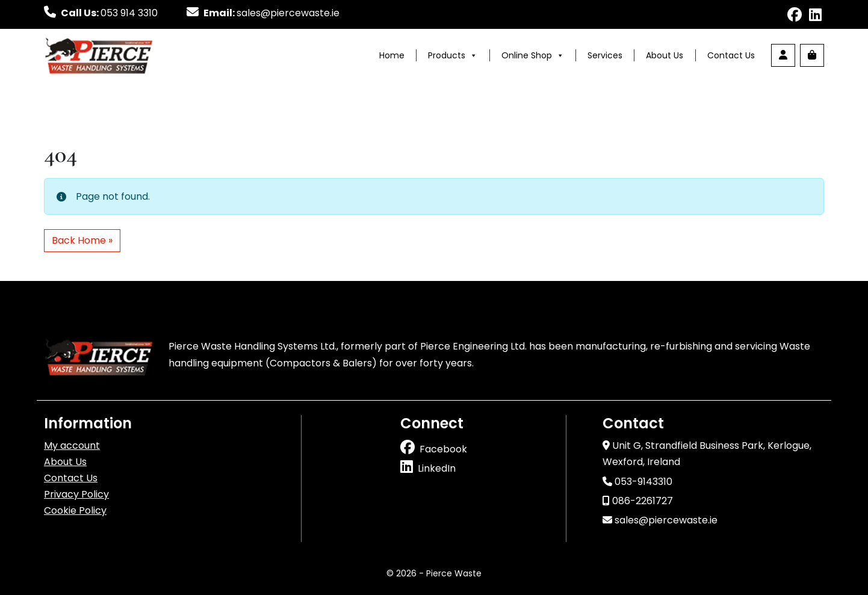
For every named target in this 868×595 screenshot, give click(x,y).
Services (605, 55)
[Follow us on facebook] (795, 17)
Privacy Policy (76, 494)
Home (392, 55)
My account (72, 445)
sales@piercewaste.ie (660, 520)
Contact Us (731, 55)
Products (453, 55)
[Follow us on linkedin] (815, 17)
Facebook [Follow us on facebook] (443, 449)
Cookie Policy (75, 510)
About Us (665, 55)
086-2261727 (638, 501)
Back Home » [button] (82, 240)
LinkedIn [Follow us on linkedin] (437, 468)
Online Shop (533, 55)
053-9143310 (637, 482)
